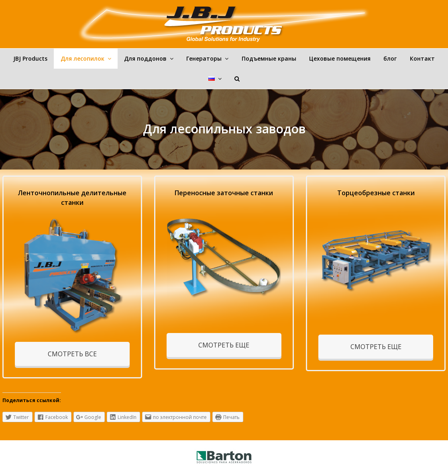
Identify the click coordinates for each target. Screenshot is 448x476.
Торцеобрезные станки (376, 193)
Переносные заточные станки (224, 193)
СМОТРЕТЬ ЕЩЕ (224, 345)
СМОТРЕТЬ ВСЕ (72, 354)
